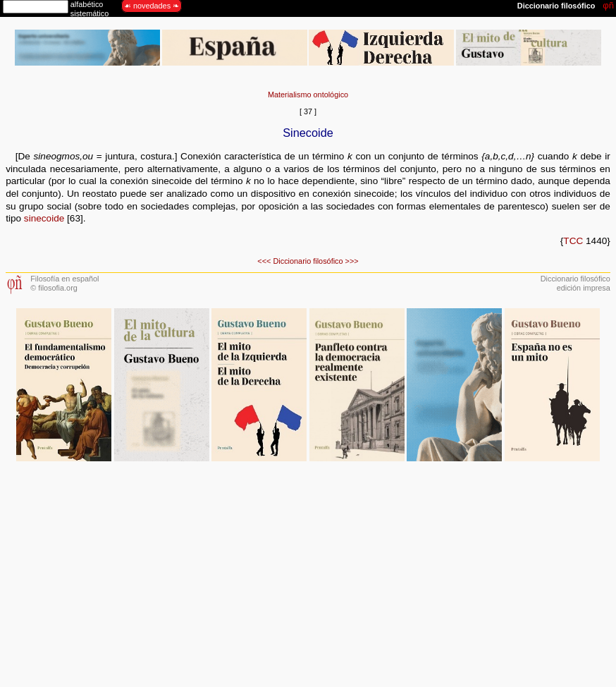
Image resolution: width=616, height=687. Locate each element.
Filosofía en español (64, 279)
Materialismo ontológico (308, 95)
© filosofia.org (54, 288)
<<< (264, 261)
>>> (352, 261)
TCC (573, 241)
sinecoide (43, 218)
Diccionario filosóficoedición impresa (575, 283)
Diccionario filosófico (308, 261)
